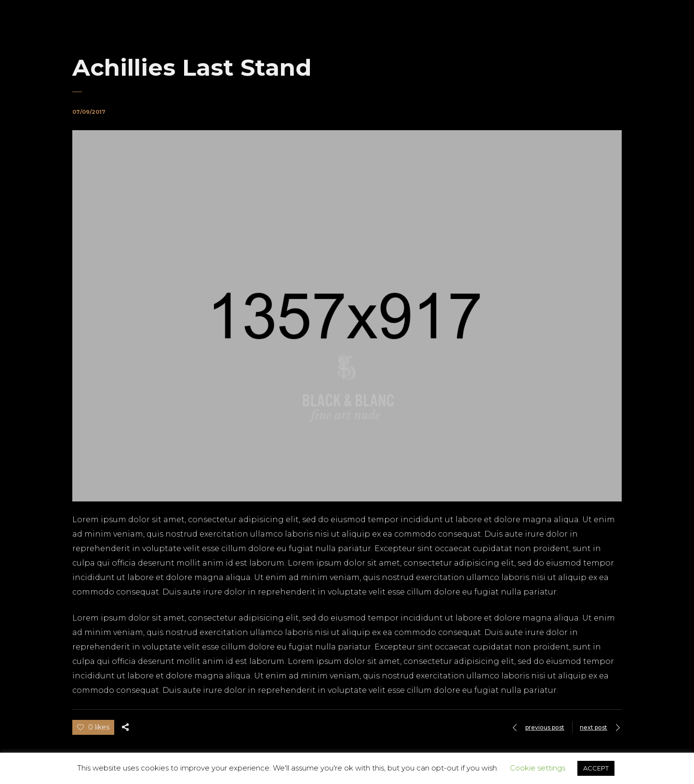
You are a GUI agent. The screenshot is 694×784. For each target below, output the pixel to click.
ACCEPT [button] (596, 768)
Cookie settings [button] (538, 768)
